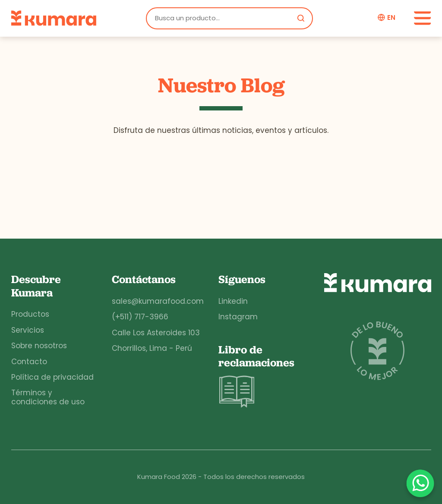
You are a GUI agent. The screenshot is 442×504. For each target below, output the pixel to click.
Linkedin (233, 301)
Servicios (28, 330)
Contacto (29, 362)
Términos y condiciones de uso (48, 397)
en (391, 18)
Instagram (238, 317)
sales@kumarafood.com (158, 301)
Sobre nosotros (39, 346)
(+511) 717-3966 (140, 317)
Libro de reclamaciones (256, 377)
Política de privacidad (52, 377)
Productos (30, 314)
